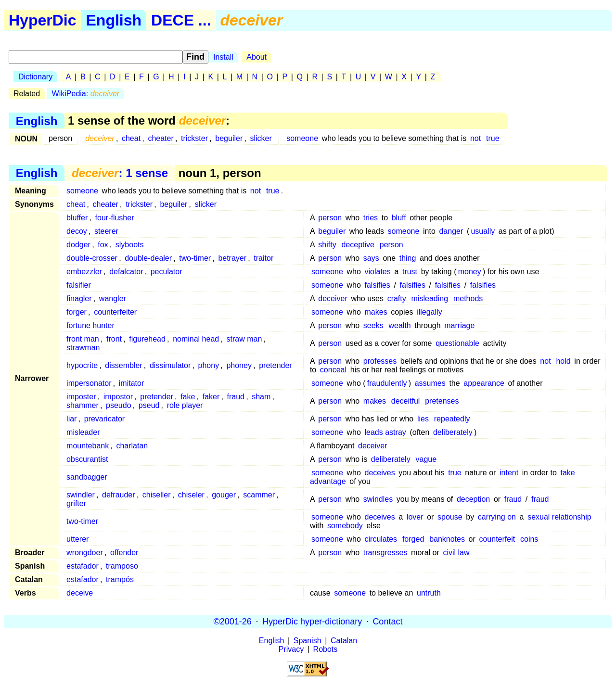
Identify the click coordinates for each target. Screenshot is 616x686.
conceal (333, 370)
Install (223, 57)
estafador (83, 566)
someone (302, 138)
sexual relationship (559, 517)
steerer (106, 231)
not (475, 138)
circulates (381, 539)
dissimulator (170, 365)
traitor (263, 258)
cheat (131, 138)
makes (376, 312)
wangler (113, 299)
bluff (399, 218)
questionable (457, 343)
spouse (450, 517)
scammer (259, 495)
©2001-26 (233, 621)
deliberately (453, 432)
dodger (78, 245)
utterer (77, 539)
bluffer (77, 218)
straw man (244, 339)
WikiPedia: (86, 94)
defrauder (119, 495)
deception (473, 499)
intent (509, 473)
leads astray (385, 432)
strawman (83, 348)
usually (483, 231)
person (330, 218)
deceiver (333, 299)
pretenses (442, 401)
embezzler (84, 272)
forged (413, 539)
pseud (149, 405)
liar (71, 419)
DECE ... (181, 20)
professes (380, 361)
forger (77, 312)
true (493, 138)
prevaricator (104, 419)
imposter (81, 397)
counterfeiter (115, 312)
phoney (239, 365)
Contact (387, 621)
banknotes (447, 539)
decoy (77, 231)
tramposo (122, 566)
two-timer (195, 258)
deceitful (406, 401)
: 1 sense (120, 173)
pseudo (119, 405)
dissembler (123, 365)
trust (410, 272)
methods (468, 299)
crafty (397, 299)
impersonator (89, 383)
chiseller (157, 495)
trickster (194, 138)
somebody (345, 526)
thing (408, 258)
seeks (373, 325)
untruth (429, 593)
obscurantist (87, 459)
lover (415, 517)
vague (426, 459)
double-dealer (148, 258)
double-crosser (92, 258)
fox (103, 245)
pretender (276, 365)
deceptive (358, 245)
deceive (80, 593)
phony (209, 365)
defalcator (126, 272)
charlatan (132, 446)
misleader (83, 432)
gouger (224, 495)
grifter (76, 503)
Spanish (308, 641)
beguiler (229, 138)
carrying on (497, 517)
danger (451, 231)
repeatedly (452, 419)
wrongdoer (85, 553)
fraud (235, 397)
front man (83, 339)
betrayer (232, 258)
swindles (378, 499)
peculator (167, 272)
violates (378, 272)
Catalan (344, 641)
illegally (429, 312)
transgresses (385, 553)
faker (211, 397)
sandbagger (87, 477)
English (114, 20)
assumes (430, 383)
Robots (326, 649)
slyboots (130, 245)
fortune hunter (90, 325)
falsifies (378, 285)
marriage (459, 325)
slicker (261, 138)
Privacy (291, 649)
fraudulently (387, 383)
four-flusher (115, 218)
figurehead (147, 339)
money (470, 272)
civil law (456, 553)
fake (188, 397)
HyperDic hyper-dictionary (312, 621)
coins (529, 539)
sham (261, 397)
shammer (83, 405)
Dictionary (35, 77)
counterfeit (497, 539)
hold (563, 361)
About (257, 57)
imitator (131, 383)
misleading (430, 299)
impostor (118, 397)
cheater (160, 138)
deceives (380, 473)
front (114, 339)
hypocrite (82, 365)
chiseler (191, 495)
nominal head (196, 339)
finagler (79, 299)
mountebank (88, 446)
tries (371, 218)
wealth (399, 325)
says (371, 258)
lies (423, 419)
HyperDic (43, 20)
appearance (484, 383)
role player (185, 405)
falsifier (79, 285)
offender (124, 553)
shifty (327, 245)
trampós (120, 579)
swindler (81, 495)
